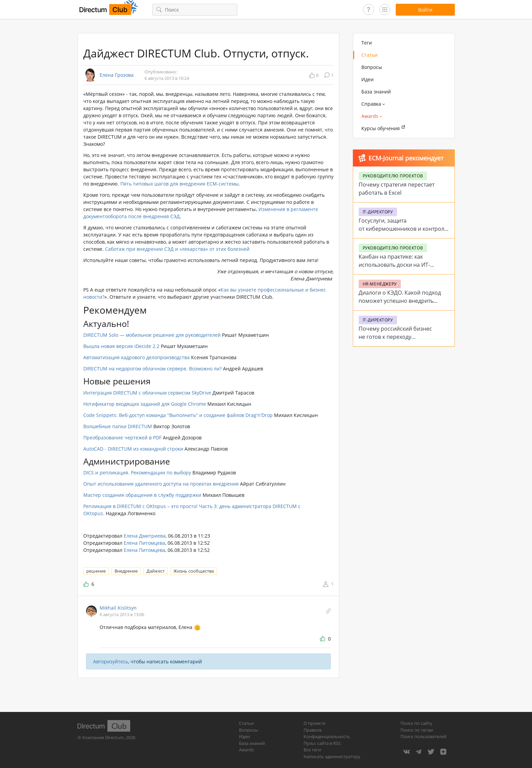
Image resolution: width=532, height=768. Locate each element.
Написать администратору (332, 756)
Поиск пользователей (423, 736)
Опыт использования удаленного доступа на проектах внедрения (161, 484)
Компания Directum (103, 737)
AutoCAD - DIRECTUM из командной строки (133, 449)
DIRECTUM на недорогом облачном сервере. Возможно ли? (152, 369)
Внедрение (126, 571)
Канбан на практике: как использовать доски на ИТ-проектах (394, 265)
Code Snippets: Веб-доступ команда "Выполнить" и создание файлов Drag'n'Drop (178, 415)
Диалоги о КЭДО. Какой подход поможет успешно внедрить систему (400, 301)
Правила (313, 730)
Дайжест (156, 571)
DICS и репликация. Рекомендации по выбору (137, 473)
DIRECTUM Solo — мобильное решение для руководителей (152, 335)
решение (96, 571)
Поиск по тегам (417, 730)
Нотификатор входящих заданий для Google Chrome (145, 404)
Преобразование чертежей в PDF (122, 438)
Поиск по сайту (416, 723)
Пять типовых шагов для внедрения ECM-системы (179, 184)
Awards (246, 750)
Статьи (370, 55)
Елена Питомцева (144, 543)
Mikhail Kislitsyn (118, 608)
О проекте (314, 723)
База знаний (376, 92)
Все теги (312, 750)
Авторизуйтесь (111, 661)
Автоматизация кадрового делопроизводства (136, 357)
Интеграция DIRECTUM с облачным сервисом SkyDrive (147, 393)
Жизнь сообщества (194, 571)
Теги (367, 43)
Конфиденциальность (327, 736)
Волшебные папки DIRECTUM (118, 426)
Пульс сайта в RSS (322, 743)
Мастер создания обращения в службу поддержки (142, 495)
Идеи (367, 79)
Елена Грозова (117, 75)
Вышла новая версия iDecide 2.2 (121, 346)
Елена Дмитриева (145, 536)
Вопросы (372, 67)
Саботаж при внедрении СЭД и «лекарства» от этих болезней (177, 249)
